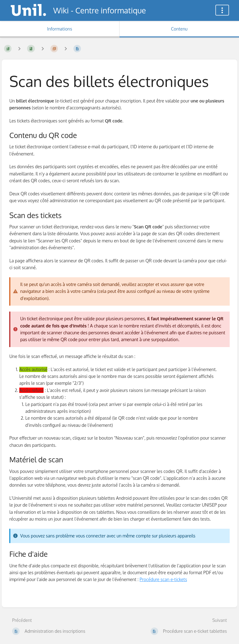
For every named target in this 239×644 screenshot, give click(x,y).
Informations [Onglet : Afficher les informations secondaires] (59, 29)
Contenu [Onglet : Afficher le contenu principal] (179, 29)
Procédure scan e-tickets (163, 579)
